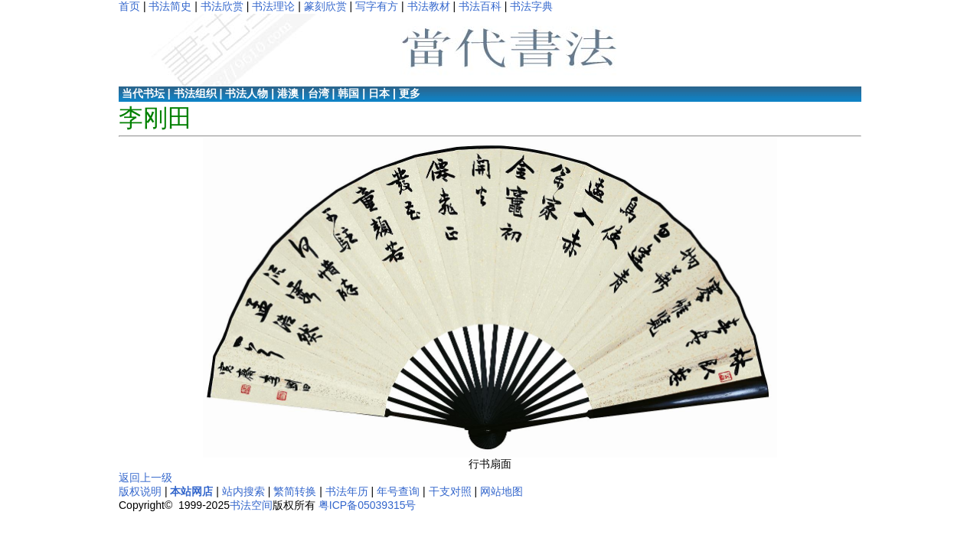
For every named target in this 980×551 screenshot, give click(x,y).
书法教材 (429, 6)
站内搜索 (243, 491)
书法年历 (347, 491)
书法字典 (531, 6)
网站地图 (501, 491)
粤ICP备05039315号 (367, 505)
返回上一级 (145, 478)
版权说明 (140, 491)
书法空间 (251, 505)
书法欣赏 (222, 6)
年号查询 (398, 491)
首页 (129, 6)
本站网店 (191, 491)
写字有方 (377, 6)
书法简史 (170, 6)
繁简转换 (295, 491)
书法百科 (480, 6)
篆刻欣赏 (325, 6)
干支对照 (450, 491)
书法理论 (273, 6)
